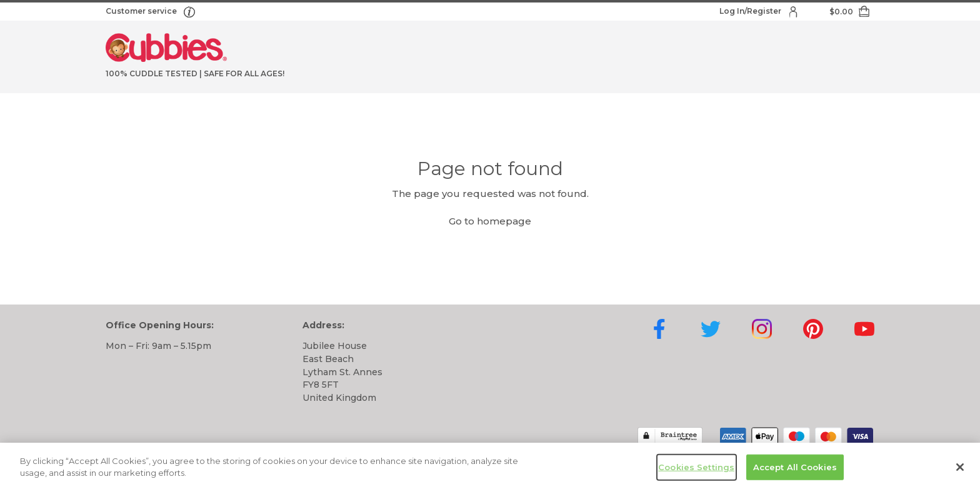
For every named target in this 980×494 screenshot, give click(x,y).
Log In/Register (751, 11)
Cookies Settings (696, 469)
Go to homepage (490, 221)
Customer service (142, 11)
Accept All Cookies (795, 469)
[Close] (960, 470)
